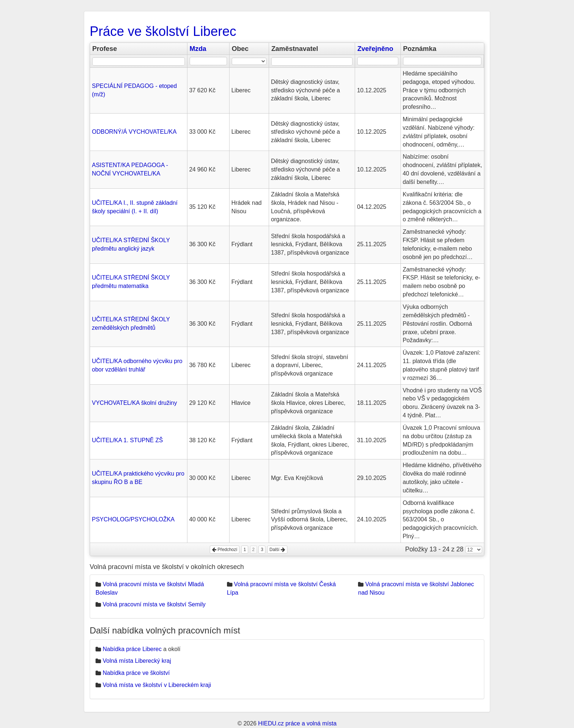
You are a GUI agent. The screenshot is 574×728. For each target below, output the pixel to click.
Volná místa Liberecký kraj (137, 661)
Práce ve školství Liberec (163, 31)
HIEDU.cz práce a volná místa (297, 723)
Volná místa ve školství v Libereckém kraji (157, 685)
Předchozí (225, 550)
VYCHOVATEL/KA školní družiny (134, 403)
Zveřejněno (375, 49)
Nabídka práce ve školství (136, 673)
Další (277, 550)
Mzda (198, 49)
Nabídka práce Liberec (132, 649)
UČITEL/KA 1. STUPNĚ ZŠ (127, 440)
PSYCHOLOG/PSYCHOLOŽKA (133, 519)
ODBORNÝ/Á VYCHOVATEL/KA (134, 132)
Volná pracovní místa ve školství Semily (154, 604)
